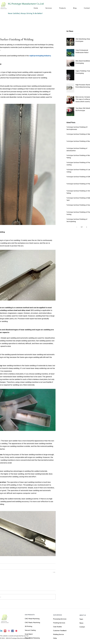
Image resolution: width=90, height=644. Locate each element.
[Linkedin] (1, 631)
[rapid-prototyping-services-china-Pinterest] (16, 631)
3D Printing (28, 626)
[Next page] (87, 227)
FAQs (55, 638)
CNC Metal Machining (32, 619)
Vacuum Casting (30, 630)
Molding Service (58, 634)
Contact (82, 627)
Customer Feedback (60, 631)
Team (81, 619)
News (81, 623)
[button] (45, 8)
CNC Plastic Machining (32, 623)
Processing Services (60, 619)
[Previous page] (77, 227)
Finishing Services (59, 623)
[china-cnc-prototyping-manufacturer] (5, 631)
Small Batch (29, 634)
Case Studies (57, 627)
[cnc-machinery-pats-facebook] (13, 631)
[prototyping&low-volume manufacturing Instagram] (9, 631)
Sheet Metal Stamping (32, 638)
